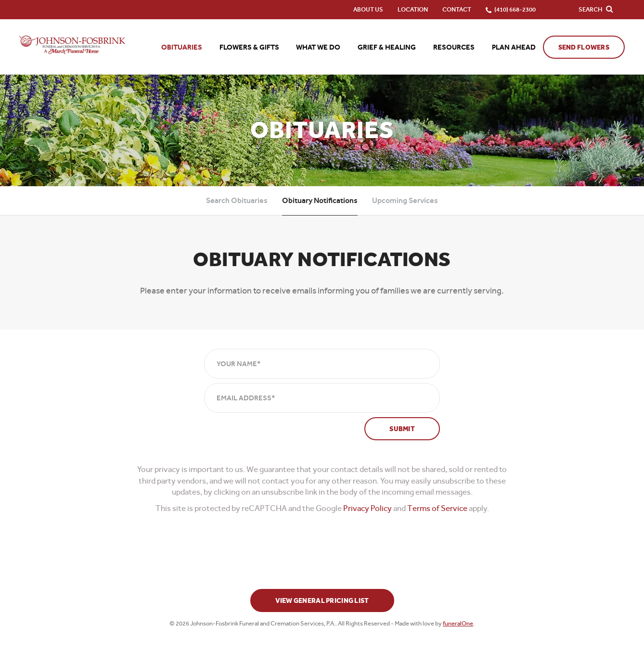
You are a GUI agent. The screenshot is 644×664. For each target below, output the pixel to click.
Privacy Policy (367, 508)
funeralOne (458, 623)
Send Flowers (584, 47)
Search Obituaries (237, 200)
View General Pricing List (322, 601)
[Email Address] (322, 398)
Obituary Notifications (320, 200)
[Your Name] (322, 364)
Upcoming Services (405, 200)
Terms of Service (437, 508)
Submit (402, 429)
